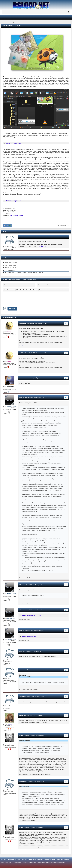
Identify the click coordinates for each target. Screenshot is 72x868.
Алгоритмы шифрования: (13, 143)
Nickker (21, 735)
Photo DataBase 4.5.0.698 (17, 215)
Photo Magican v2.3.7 (10, 270)
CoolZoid (21, 670)
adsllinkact (22, 323)
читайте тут (42, 246)
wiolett (21, 378)
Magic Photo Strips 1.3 (10, 265)
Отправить (12, 309)
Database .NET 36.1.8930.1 (11, 268)
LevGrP (21, 715)
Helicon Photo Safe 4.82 (11, 263)
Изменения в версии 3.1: (13, 201)
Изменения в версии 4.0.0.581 (31, 616)
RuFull (20, 398)
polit (20, 651)
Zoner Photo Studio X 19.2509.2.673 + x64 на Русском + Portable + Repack (24, 273)
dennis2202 (22, 697)
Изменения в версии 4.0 (30, 636)
